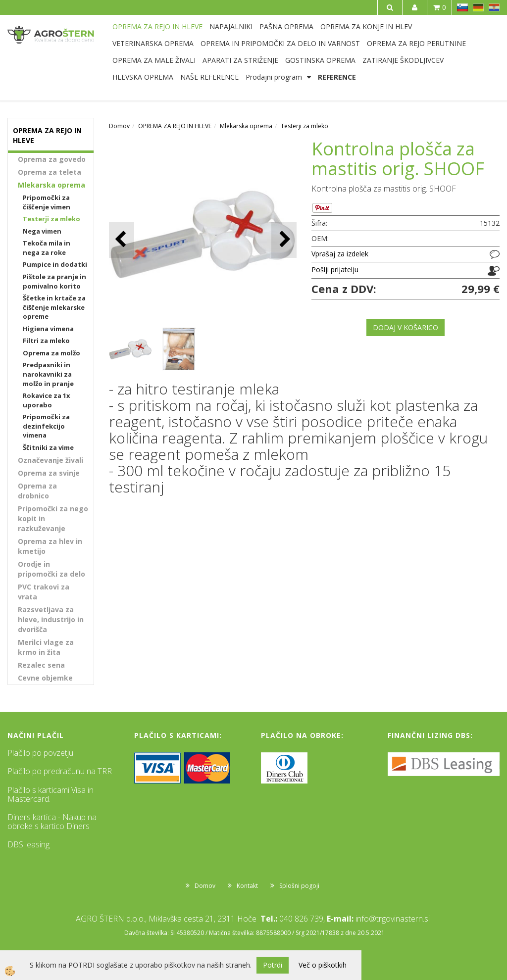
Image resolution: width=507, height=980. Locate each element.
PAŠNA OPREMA (286, 26)
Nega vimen (42, 231)
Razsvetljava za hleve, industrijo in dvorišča (51, 619)
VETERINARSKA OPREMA (153, 43)
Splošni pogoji (299, 886)
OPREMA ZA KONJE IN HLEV (366, 26)
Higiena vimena (48, 329)
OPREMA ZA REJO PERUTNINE (416, 43)
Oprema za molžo (51, 353)
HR (494, 7)
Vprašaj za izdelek (340, 254)
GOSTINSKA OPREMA (320, 60)
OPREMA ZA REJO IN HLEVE (157, 26)
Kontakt (247, 886)
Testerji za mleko (51, 219)
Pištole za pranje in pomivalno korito (54, 281)
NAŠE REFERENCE (209, 77)
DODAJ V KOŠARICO (406, 327)
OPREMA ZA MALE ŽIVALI (154, 60)
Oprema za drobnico (37, 491)
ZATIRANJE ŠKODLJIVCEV (403, 60)
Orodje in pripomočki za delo (51, 569)
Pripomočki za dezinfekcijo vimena (46, 426)
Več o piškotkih (323, 965)
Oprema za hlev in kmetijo (50, 546)
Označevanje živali (51, 460)
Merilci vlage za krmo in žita (46, 647)
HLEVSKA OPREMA (143, 77)
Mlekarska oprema (51, 185)
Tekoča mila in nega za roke (47, 248)
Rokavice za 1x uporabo (47, 400)
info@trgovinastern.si (393, 919)
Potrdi (273, 965)
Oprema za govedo (52, 159)
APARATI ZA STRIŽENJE (240, 60)
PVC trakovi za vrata (44, 592)
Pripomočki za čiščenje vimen (47, 202)
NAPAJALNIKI (231, 26)
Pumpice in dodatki (55, 264)
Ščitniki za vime (48, 447)
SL (462, 7)
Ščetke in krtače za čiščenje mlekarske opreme (54, 307)
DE (478, 7)
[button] (284, 240)
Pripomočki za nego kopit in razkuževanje (53, 518)
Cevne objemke (45, 678)
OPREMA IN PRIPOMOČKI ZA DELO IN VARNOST (280, 43)
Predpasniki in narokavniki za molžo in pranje (48, 374)
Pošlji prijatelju (335, 269)
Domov (119, 126)
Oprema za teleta (50, 172)
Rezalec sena (41, 665)
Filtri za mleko (46, 341)
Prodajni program (274, 77)
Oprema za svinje (49, 473)
